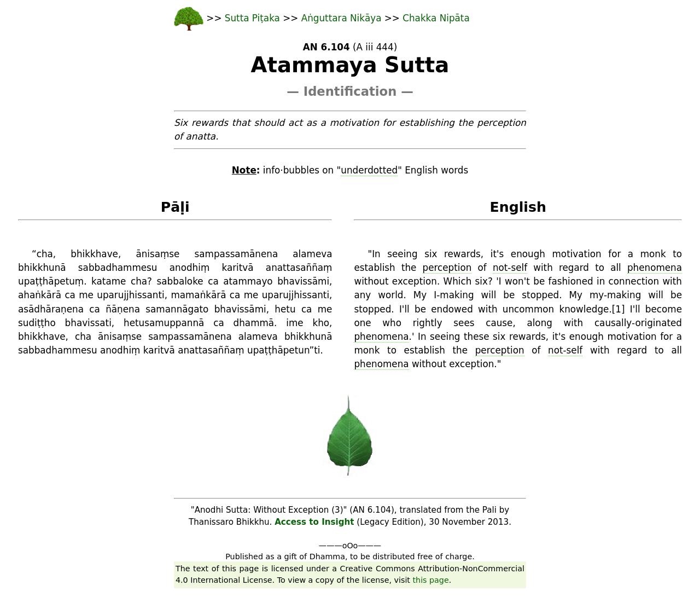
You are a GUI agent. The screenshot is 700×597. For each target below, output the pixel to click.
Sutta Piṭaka (254, 18)
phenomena (655, 268)
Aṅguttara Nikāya (343, 18)
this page (431, 580)
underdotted (369, 170)
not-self (510, 268)
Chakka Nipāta (436, 18)
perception (447, 268)
